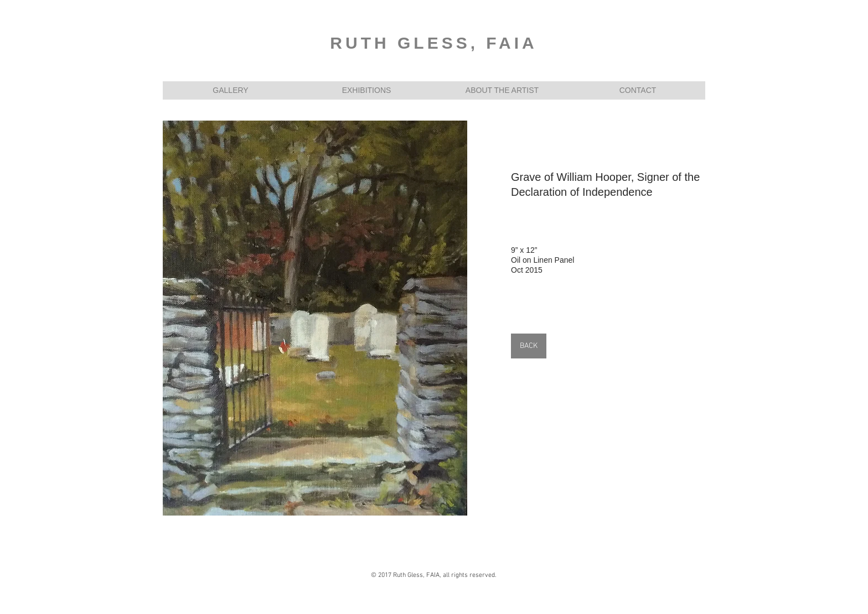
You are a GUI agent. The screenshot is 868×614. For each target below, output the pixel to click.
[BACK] (529, 346)
